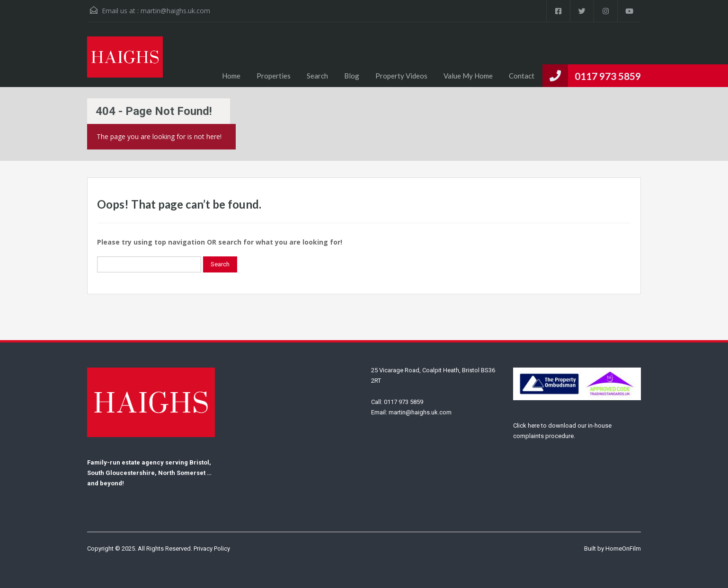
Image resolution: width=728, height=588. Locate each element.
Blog (352, 76)
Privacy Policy (212, 549)
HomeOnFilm (623, 549)
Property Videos (401, 76)
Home (231, 76)
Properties (274, 76)
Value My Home (468, 76)
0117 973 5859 (608, 76)
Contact (522, 76)
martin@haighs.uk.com (175, 11)
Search (317, 76)
